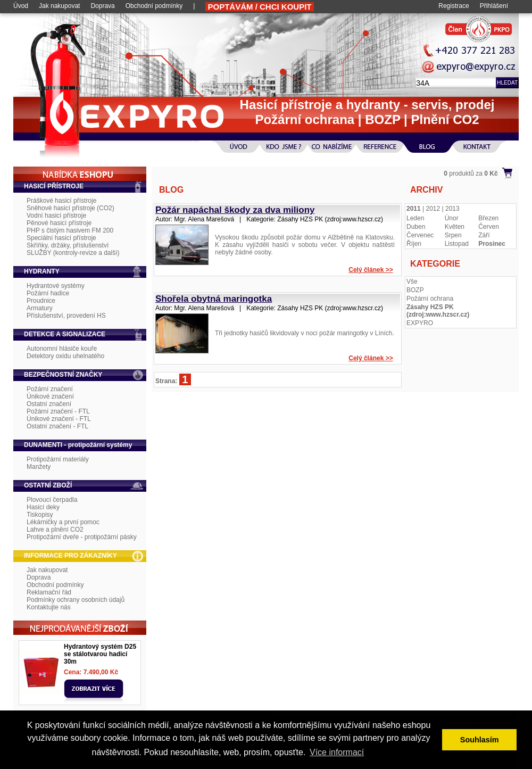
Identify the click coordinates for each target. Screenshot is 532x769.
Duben (416, 227)
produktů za (471, 173)
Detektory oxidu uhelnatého (65, 356)
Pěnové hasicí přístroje (59, 223)
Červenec (420, 235)
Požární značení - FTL (58, 411)
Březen (488, 218)
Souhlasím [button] (480, 740)
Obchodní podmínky (154, 6)
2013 (452, 209)
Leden (415, 218)
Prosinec (492, 244)
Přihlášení (494, 6)
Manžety (39, 467)
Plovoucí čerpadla (52, 500)
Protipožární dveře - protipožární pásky (82, 537)
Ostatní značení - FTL (57, 426)
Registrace (454, 6)
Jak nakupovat (59, 6)
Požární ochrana (430, 299)
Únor (452, 218)
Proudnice (41, 301)
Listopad (457, 244)
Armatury (40, 308)
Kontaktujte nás (49, 607)
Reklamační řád (49, 592)
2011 (414, 209)
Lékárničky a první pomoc (63, 522)
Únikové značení (50, 396)
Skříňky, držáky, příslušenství (68, 245)
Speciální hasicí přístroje (61, 238)
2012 (433, 209)
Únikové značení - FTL (59, 419)
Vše (412, 282)
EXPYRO (420, 323)
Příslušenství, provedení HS (66, 316)
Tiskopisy (40, 515)
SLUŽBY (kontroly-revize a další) (73, 253)
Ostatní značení (49, 404)
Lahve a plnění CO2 (55, 530)
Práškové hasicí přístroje (61, 201)
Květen (455, 227)
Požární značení (50, 389)
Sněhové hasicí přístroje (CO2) (70, 208)
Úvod (21, 6)
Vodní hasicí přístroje (56, 216)
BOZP (415, 290)
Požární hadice (48, 293)
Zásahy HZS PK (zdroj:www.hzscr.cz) (438, 311)
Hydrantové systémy (56, 286)
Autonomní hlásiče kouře (62, 349)
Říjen (414, 244)
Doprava (102, 6)
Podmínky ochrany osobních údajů (76, 600)
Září (484, 235)
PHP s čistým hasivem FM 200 (70, 230)
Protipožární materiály (58, 459)
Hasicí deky (43, 507)
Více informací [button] (337, 752)
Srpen (453, 235)
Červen (489, 227)
